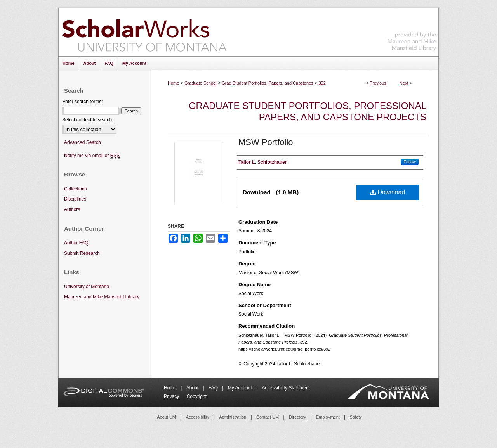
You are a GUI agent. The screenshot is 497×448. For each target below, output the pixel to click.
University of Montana (87, 287)
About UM (166, 417)
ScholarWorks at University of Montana (144, 32)
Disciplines (75, 199)
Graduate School (201, 83)
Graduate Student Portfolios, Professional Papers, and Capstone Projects (308, 111)
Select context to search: (88, 120)
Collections (76, 189)
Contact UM (268, 417)
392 (322, 83)
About (193, 388)
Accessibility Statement (286, 388)
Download (388, 192)
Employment (328, 417)
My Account (241, 388)
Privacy (172, 396)
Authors (72, 209)
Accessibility (198, 417)
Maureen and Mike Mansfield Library (412, 31)
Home (173, 83)
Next (404, 83)
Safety (356, 417)
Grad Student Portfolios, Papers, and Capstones (267, 83)
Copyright (197, 396)
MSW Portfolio (266, 142)
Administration (233, 417)
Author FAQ (76, 243)
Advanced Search (83, 142)
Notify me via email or (92, 156)
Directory (297, 417)
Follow (410, 162)
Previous (378, 83)
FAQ (214, 388)
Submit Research (82, 253)
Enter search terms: (83, 102)
